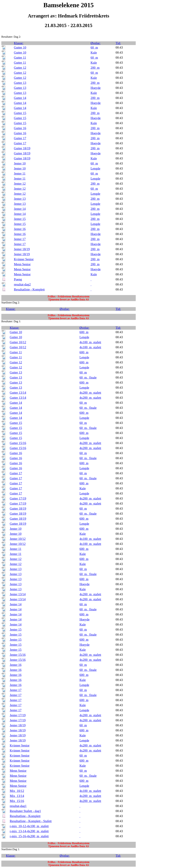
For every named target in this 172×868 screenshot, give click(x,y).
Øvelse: (95, 43)
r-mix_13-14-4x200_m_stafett (29, 831)
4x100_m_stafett (90, 342)
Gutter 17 (20, 138)
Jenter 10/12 (18, 539)
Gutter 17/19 (18, 498)
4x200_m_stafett (90, 393)
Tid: (118, 43)
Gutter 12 (20, 68)
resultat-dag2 (22, 284)
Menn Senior (22, 264)
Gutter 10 (20, 47)
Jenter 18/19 (22, 249)
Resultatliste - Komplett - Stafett (31, 821)
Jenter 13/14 (18, 594)
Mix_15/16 (17, 801)
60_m (94, 47)
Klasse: (19, 43)
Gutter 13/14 (18, 393)
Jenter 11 (20, 173)
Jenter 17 (20, 239)
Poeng (18, 279)
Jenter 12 (20, 184)
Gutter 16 (20, 128)
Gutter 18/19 (22, 148)
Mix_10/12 (17, 791)
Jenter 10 (20, 163)
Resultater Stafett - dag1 (25, 811)
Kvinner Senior (24, 259)
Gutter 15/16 (18, 443)
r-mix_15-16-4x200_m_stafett (29, 836)
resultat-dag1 (18, 806)
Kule (94, 53)
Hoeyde (96, 88)
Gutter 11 (20, 58)
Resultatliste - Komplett (29, 289)
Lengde (95, 168)
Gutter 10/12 (18, 342)
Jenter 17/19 (18, 715)
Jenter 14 (20, 209)
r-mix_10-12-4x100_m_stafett (29, 826)
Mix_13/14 (17, 796)
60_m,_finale (88, 377)
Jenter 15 (20, 219)
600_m (84, 332)
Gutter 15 (20, 113)
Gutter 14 (20, 98)
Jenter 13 (20, 199)
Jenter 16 (20, 229)
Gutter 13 (20, 83)
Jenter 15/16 (18, 655)
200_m (95, 68)
